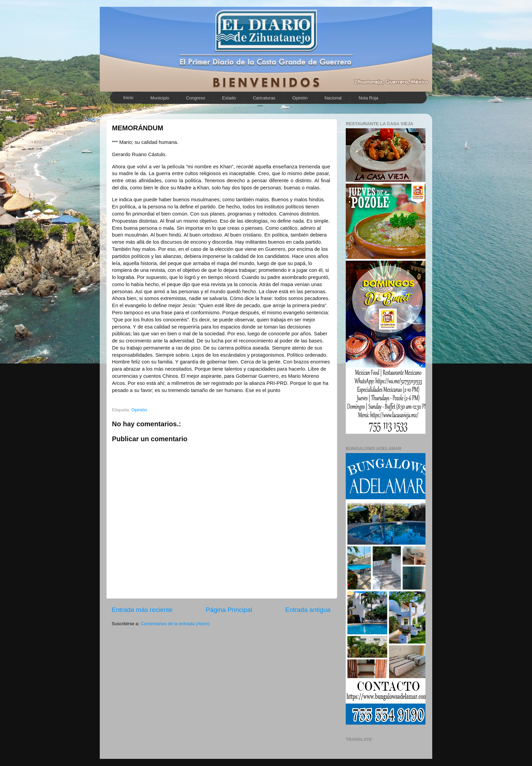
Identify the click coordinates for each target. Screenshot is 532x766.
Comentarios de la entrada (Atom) (175, 624)
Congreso (195, 98)
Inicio (128, 98)
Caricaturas (264, 98)
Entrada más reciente (142, 610)
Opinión (300, 98)
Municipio (160, 98)
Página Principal (229, 610)
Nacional (333, 98)
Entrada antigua (308, 610)
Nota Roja (368, 98)
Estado (229, 98)
